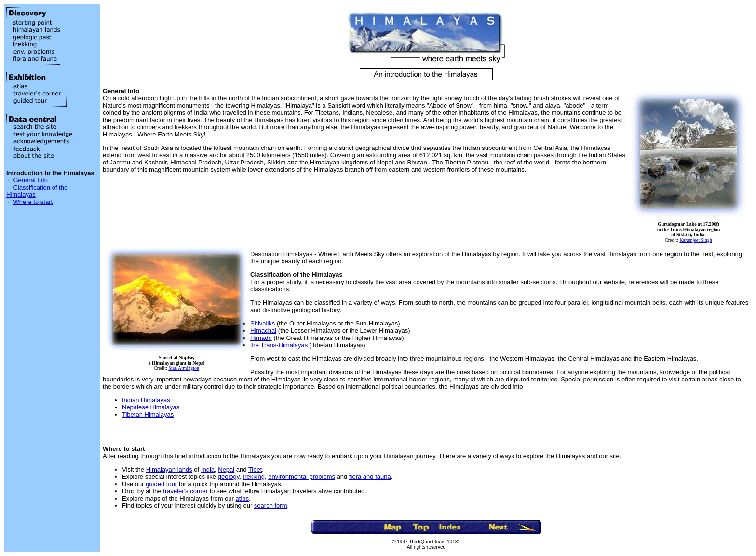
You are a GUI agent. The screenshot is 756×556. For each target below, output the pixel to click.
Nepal (226, 469)
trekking (254, 477)
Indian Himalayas (146, 400)
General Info (30, 180)
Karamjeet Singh (695, 240)
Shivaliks (263, 323)
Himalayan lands (169, 469)
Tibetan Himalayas (148, 414)
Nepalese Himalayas (151, 407)
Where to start (33, 202)
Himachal (263, 331)
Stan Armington (184, 368)
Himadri (261, 338)
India (208, 469)
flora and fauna (370, 477)
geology (229, 477)
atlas (242, 498)
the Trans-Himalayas (279, 345)
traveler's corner (185, 491)
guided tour (161, 484)
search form (271, 506)
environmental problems (302, 477)
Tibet (255, 469)
